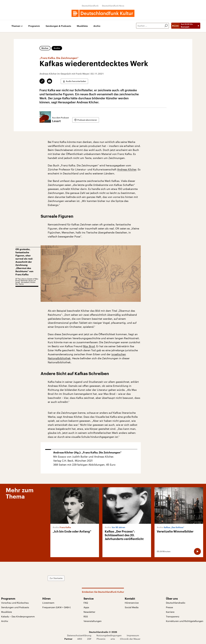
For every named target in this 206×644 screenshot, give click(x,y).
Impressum (133, 635)
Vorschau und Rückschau (15, 603)
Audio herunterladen (76, 81)
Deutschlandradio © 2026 (103, 632)
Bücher (45, 48)
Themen (16, 26)
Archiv (97, 26)
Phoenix (101, 639)
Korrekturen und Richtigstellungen (185, 621)
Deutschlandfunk (90, 6)
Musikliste (82, 26)
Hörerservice (132, 603)
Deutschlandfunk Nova (113, 6)
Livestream (48, 603)
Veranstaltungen (93, 621)
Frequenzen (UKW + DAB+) (56, 607)
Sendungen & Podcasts (58, 26)
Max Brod (89, 346)
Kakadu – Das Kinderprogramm (18, 616)
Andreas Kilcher (127, 169)
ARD (80, 639)
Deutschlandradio (176, 603)
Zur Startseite (56, 578)
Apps (86, 607)
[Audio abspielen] (197, 551)
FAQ (86, 603)
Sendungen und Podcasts (15, 607)
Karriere (170, 612)
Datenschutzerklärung (79, 635)
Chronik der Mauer (130, 639)
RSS (86, 616)
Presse (169, 607)
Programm (34, 26)
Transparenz (173, 616)
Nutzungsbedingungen (109, 635)
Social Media (132, 607)
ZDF (89, 639)
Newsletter (89, 612)
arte (113, 639)
